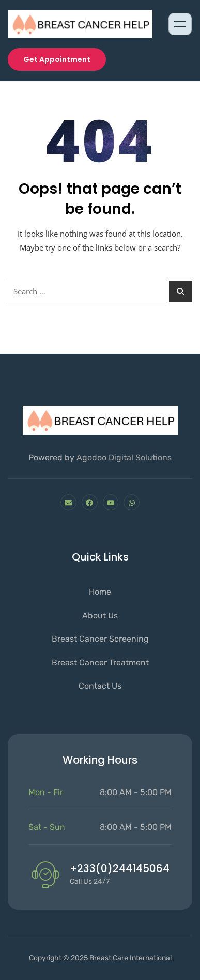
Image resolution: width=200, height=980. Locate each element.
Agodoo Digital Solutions (124, 457)
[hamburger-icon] (180, 24)
